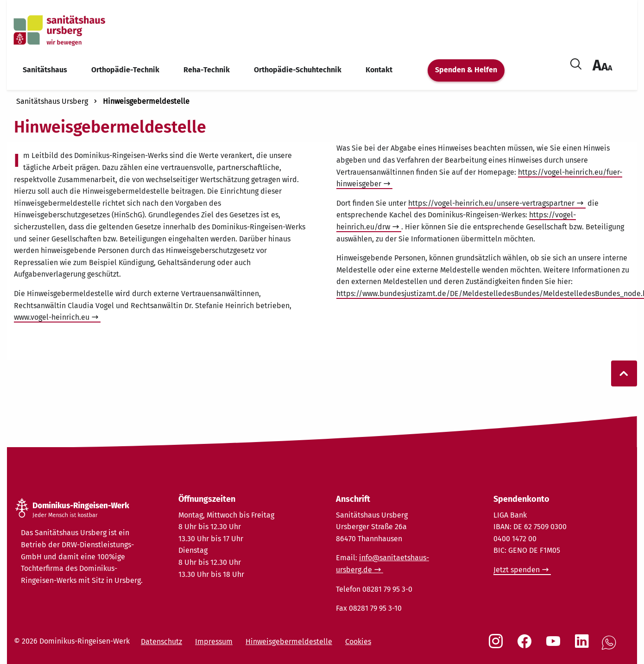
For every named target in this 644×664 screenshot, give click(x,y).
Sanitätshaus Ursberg (52, 101)
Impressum (214, 642)
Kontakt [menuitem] (379, 70)
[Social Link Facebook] (526, 646)
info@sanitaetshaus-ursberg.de (382, 564)
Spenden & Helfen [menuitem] (466, 70)
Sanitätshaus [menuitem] (45, 70)
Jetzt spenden (517, 570)
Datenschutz (161, 642)
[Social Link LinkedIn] (584, 646)
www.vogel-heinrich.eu (52, 317)
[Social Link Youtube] (555, 646)
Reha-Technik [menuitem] (207, 70)
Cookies (358, 642)
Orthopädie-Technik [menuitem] (125, 70)
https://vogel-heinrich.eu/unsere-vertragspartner (491, 203)
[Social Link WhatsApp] (611, 648)
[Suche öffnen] (576, 62)
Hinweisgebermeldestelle (146, 101)
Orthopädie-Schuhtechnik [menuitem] (298, 70)
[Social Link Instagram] (498, 646)
